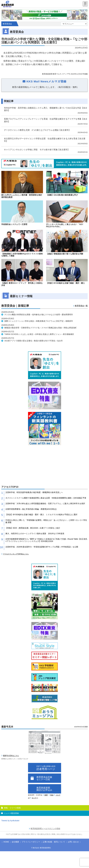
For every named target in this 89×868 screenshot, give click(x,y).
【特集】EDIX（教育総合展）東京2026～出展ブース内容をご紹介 (33, 528)
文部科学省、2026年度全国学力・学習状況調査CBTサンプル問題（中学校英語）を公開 (42, 547)
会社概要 (15, 842)
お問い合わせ (73, 842)
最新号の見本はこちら (11, 756)
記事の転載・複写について (54, 842)
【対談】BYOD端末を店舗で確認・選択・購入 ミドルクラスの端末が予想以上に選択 (41, 515)
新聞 (46, 795)
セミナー (35, 798)
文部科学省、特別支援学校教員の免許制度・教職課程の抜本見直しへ (34, 492)
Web (52, 795)
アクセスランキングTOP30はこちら (16, 554)
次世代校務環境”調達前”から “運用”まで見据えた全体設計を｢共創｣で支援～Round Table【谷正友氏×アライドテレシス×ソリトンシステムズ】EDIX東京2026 (46, 540)
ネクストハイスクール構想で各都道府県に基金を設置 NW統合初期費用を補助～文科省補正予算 (46, 498)
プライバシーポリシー (31, 842)
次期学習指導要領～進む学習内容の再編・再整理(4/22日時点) (31, 509)
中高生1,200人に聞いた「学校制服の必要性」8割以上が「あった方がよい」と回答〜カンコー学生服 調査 (46, 521)
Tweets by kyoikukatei (10, 821)
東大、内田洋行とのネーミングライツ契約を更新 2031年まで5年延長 (35, 534)
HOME (6, 842)
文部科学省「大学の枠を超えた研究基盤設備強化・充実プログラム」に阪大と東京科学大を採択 (45, 503)
